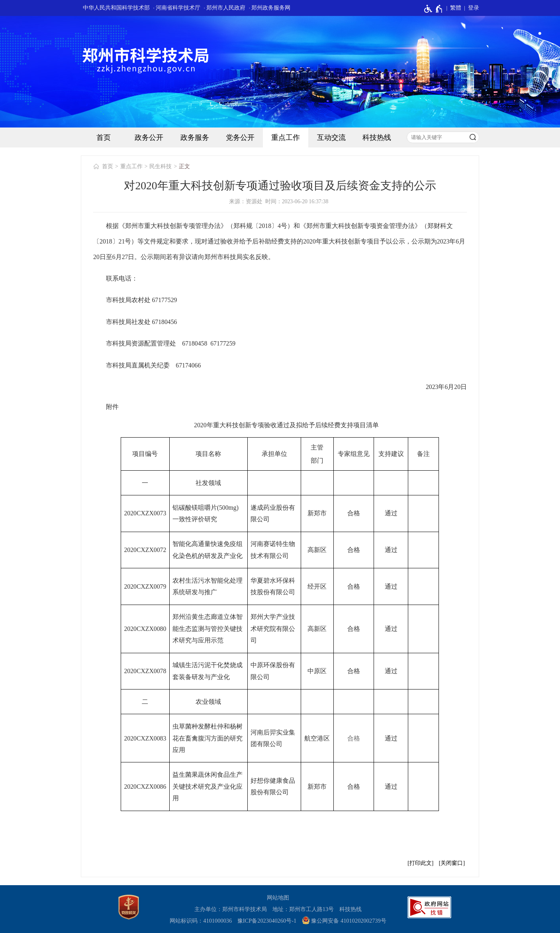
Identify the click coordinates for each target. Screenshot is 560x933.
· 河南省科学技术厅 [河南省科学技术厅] (177, 8)
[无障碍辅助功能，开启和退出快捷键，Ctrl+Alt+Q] (434, 9)
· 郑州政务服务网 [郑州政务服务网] (270, 8)
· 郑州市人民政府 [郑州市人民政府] (225, 8)
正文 (184, 166)
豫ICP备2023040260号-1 (267, 921)
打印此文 (421, 863)
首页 (104, 137)
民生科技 (161, 166)
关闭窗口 (452, 863)
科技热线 (377, 137)
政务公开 (149, 137)
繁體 (456, 8)
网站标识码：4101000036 (201, 921)
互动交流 (331, 137)
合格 (354, 738)
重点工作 (286, 137)
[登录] (470, 8)
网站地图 (278, 898)
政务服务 (195, 137)
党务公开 (240, 137)
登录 (474, 8)
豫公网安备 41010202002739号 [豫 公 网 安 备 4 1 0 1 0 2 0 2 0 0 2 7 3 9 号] (344, 920)
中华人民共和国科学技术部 (116, 8)
